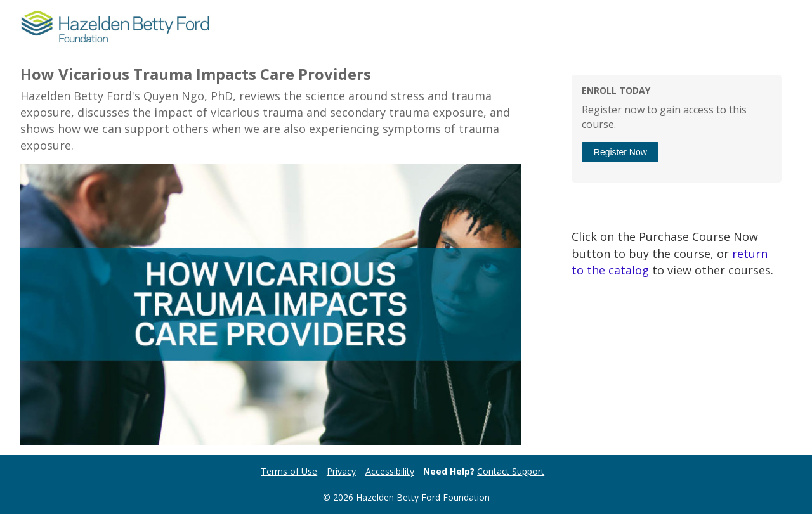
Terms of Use (289, 471)
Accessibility (390, 471)
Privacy (341, 471)
